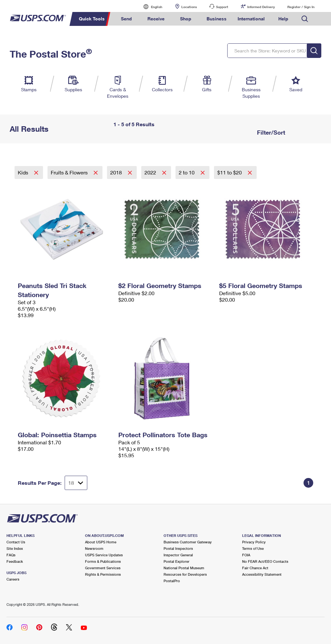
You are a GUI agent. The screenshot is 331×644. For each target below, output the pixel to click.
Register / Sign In (301, 7)
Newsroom (94, 548)
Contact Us (16, 542)
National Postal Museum (184, 568)
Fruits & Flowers (70, 172)
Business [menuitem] (217, 19)
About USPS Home (101, 542)
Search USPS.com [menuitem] (305, 19)
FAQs (11, 555)
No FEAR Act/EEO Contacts (265, 561)
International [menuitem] (251, 19)
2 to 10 (187, 172)
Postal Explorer (176, 561)
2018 (117, 172)
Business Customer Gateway (188, 542)
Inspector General (178, 555)
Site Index (15, 548)
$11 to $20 (230, 172)
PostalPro (172, 581)
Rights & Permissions (103, 574)
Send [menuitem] (126, 19)
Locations (189, 7)
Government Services (103, 568)
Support (222, 7)
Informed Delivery (261, 7)
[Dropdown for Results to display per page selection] (76, 483)
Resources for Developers (185, 574)
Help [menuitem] (283, 19)
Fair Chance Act (255, 568)
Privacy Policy (254, 542)
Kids (24, 172)
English (150, 7)
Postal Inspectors (178, 548)
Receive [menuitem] (156, 19)
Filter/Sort (270, 132)
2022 (151, 172)
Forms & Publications (103, 561)
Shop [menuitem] (186, 19)
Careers (13, 579)
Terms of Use (253, 548)
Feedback (15, 561)
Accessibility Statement (262, 574)
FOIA (246, 555)
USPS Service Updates (104, 555)
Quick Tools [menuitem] (92, 19)
